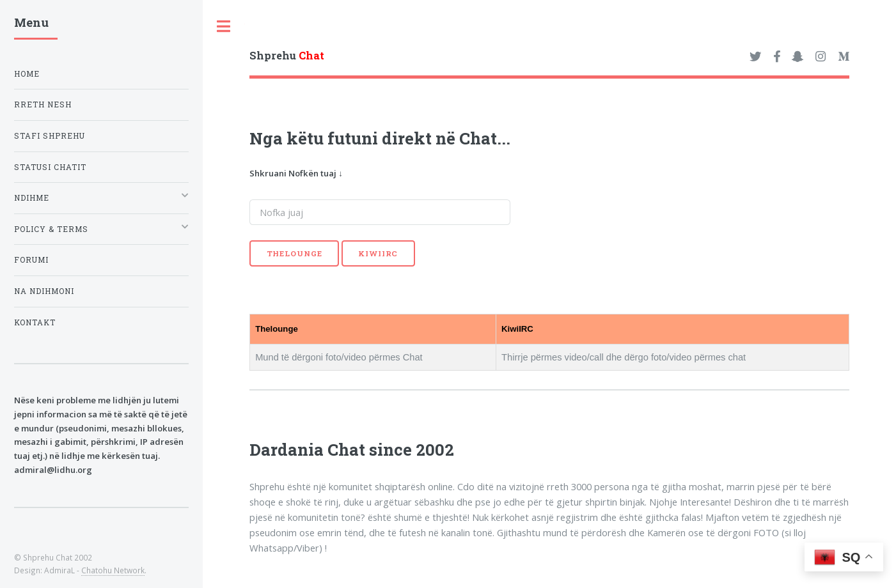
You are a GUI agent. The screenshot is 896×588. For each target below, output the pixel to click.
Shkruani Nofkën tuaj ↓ (296, 173)
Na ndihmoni (44, 291)
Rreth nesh (43, 104)
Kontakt (35, 322)
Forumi (31, 260)
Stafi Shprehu (50, 136)
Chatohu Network (113, 570)
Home (27, 74)
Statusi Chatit (50, 167)
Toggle (224, 27)
